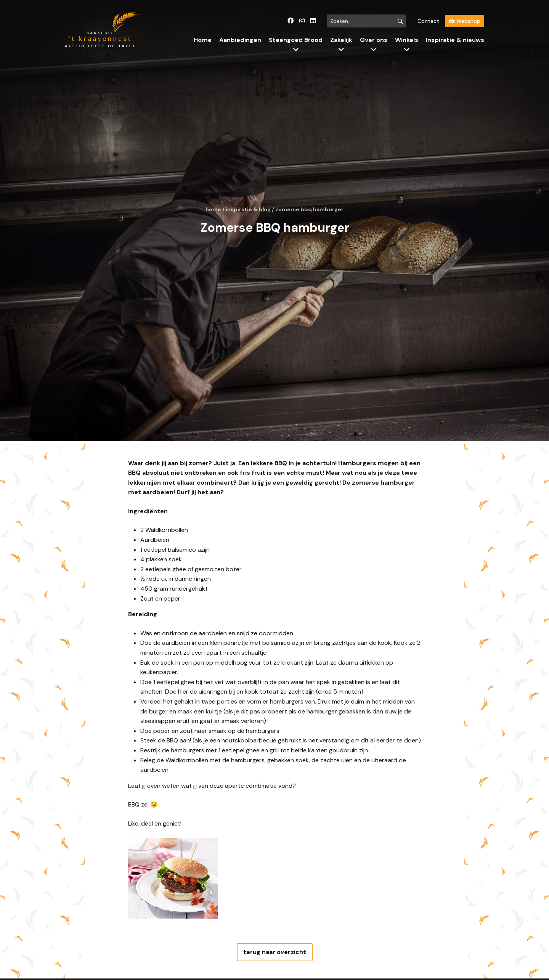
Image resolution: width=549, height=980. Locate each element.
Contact (428, 21)
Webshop (465, 21)
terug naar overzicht (275, 952)
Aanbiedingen (240, 40)
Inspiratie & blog (248, 209)
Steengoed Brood (296, 40)
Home (203, 40)
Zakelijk (341, 40)
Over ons (374, 40)
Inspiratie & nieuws (455, 40)
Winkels (407, 40)
